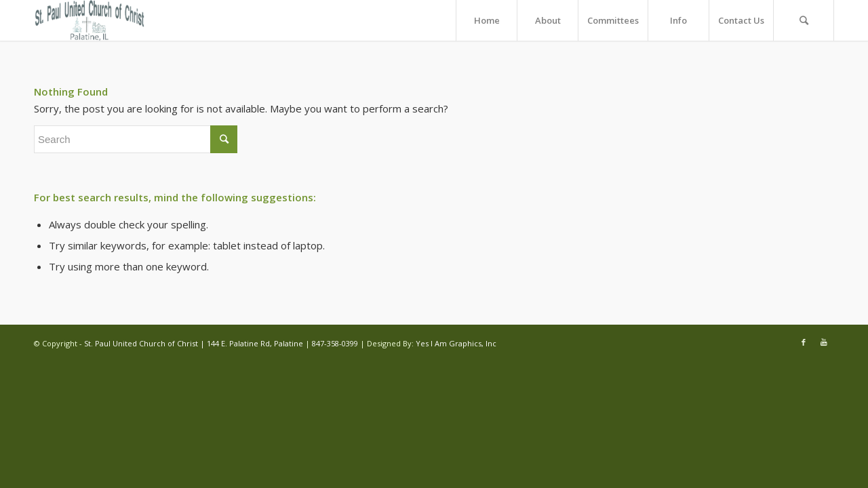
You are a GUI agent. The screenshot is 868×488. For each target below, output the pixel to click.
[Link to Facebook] (804, 342)
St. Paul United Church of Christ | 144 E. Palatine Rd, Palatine (195, 343)
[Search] (804, 20)
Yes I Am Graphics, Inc (456, 343)
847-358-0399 (335, 343)
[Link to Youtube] (824, 342)
